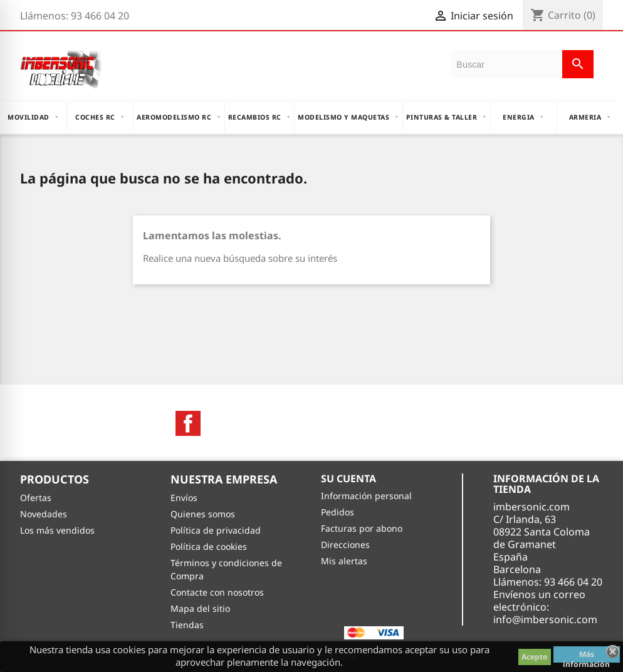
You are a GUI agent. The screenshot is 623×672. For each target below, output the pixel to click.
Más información (586, 656)
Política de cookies (209, 546)
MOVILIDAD (33, 117)
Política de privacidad (216, 530)
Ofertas (36, 498)
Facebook (188, 423)
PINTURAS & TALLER (447, 117)
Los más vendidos (57, 530)
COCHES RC (100, 117)
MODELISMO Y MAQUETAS (348, 117)
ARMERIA (590, 117)
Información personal (366, 496)
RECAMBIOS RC (259, 117)
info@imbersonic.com (545, 619)
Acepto (535, 657)
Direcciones (345, 545)
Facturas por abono (362, 528)
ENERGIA (523, 117)
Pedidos (338, 512)
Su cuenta (348, 478)
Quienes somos (203, 514)
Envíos (184, 498)
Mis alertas (344, 561)
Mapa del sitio (200, 608)
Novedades (44, 514)
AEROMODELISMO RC (179, 117)
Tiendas (187, 625)
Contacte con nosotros (217, 592)
